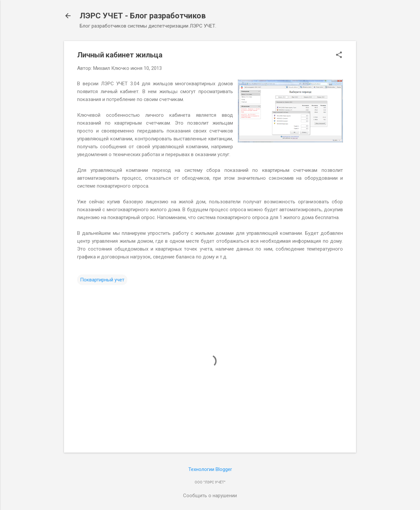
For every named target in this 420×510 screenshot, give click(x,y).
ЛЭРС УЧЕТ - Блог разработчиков (143, 16)
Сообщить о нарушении (210, 496)
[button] (339, 55)
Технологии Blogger (210, 469)
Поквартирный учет (102, 280)
